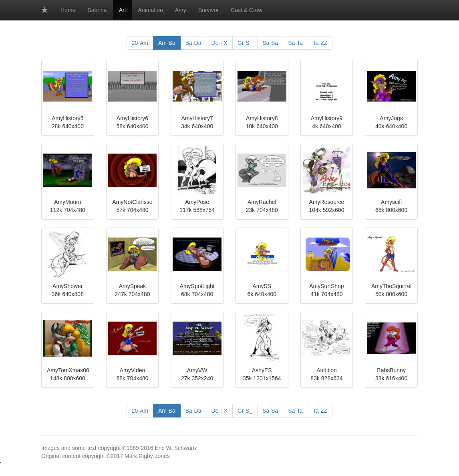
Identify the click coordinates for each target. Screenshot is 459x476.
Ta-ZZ (320, 43)
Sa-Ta (295, 43)
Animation (151, 10)
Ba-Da (193, 43)
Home (68, 10)
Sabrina (97, 10)
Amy (181, 10)
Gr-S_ (245, 43)
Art (123, 10)
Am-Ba (167, 43)
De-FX (219, 43)
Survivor (208, 10)
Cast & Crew (247, 10)
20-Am (140, 43)
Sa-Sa (270, 43)
